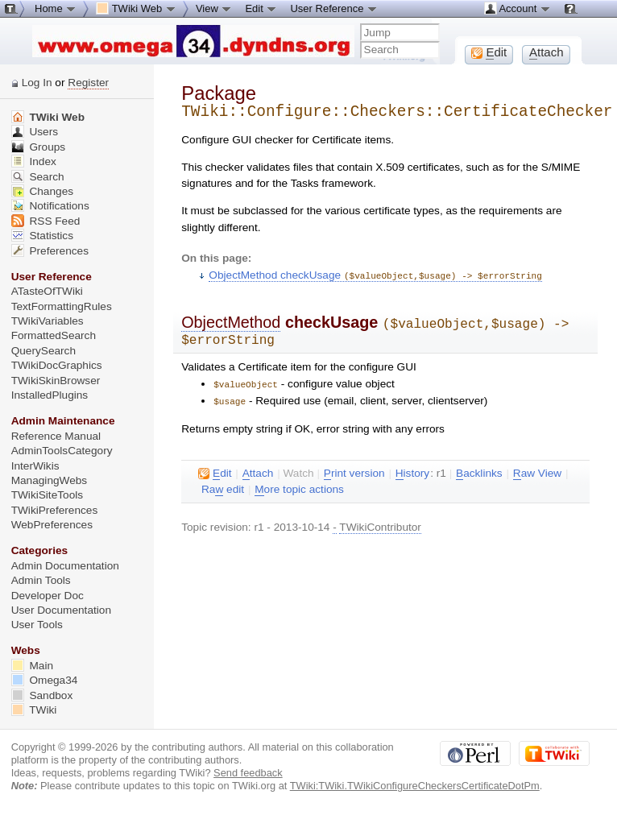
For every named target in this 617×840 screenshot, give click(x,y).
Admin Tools (41, 580)
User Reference (334, 8)
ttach (258, 470)
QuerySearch (43, 351)
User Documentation (61, 610)
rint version (354, 470)
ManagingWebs (50, 480)
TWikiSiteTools (47, 495)
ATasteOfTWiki (47, 291)
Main (32, 666)
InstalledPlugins (50, 395)
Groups (39, 147)
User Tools (37, 625)
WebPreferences (52, 525)
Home (56, 8)
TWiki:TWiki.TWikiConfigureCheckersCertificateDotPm (415, 786)
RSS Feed (46, 221)
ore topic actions (299, 486)
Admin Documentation (65, 566)
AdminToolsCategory (62, 451)
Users (35, 132)
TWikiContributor (380, 523)
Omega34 (45, 680)
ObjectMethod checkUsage (375, 275)
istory (412, 470)
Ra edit (223, 486)
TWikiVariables (48, 321)
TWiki (34, 710)
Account (518, 8)
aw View (537, 470)
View (214, 8)
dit (215, 470)
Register (88, 83)
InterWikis (35, 466)
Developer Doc (48, 596)
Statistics (42, 236)
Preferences (50, 251)
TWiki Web (48, 117)
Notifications (50, 206)
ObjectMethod (231, 321)
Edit (261, 8)
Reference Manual (56, 436)
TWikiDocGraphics (57, 365)
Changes (42, 191)
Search (38, 177)
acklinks (479, 470)
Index (34, 161)
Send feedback (248, 773)
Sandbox (42, 695)
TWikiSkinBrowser (56, 381)
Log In (37, 83)
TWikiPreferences (55, 510)
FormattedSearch (54, 335)
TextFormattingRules (62, 306)
